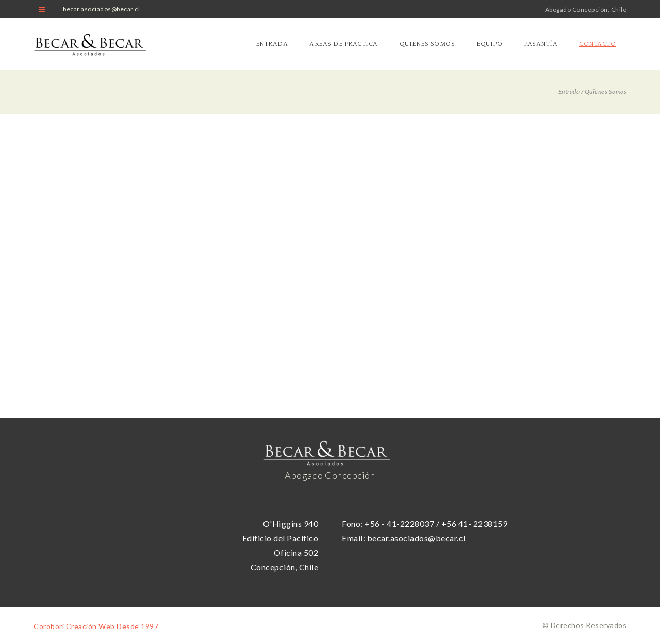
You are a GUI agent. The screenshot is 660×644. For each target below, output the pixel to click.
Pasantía (541, 44)
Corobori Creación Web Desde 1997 (96, 626)
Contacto (597, 44)
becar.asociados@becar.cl (101, 9)
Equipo (489, 44)
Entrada (272, 44)
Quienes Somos (427, 44)
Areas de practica (344, 44)
